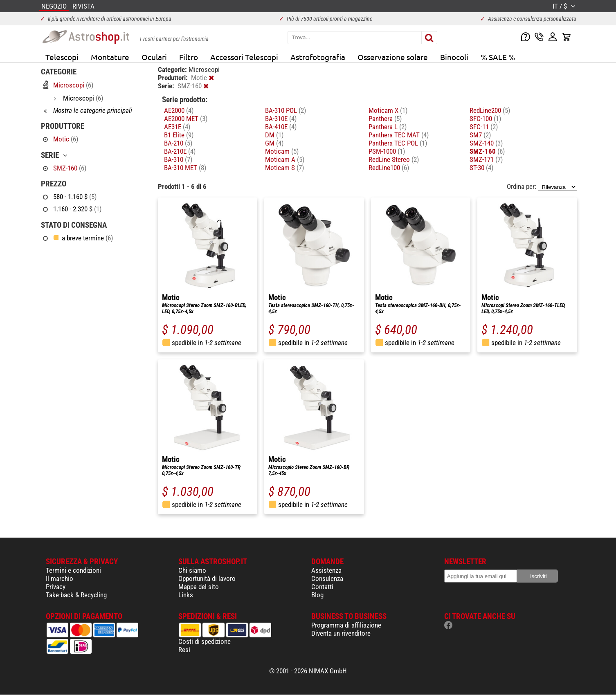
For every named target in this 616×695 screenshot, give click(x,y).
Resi (184, 650)
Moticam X (388, 110)
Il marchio (60, 578)
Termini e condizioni (73, 570)
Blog (317, 595)
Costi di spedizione (205, 641)
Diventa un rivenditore (341, 633)
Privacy (56, 587)
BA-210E (180, 151)
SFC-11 (484, 127)
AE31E (177, 127)
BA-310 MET (185, 168)
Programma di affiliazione (346, 625)
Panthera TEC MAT (399, 135)
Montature (110, 57)
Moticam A (285, 159)
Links (186, 595)
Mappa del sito (199, 587)
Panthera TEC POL (398, 143)
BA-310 (178, 159)
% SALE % (498, 57)
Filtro (189, 57)
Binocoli (454, 57)
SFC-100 (485, 119)
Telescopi (62, 57)
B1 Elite (179, 135)
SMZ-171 (486, 159)
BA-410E (281, 127)
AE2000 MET (186, 119)
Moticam (282, 151)
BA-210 (178, 143)
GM (274, 143)
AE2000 (179, 110)
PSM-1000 (387, 151)
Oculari (154, 57)
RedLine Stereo (394, 159)
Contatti (322, 587)
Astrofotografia (318, 57)
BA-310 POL (286, 110)
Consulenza (327, 578)
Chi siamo (192, 570)
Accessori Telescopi (244, 57)
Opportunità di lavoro (207, 578)
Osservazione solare (393, 57)
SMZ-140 (486, 143)
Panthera (385, 119)
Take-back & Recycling (76, 595)
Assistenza (326, 570)
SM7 (480, 135)
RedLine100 (389, 168)
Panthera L (388, 127)
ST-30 (481, 168)
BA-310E (281, 119)
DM (274, 135)
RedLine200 (490, 110)
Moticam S (284, 168)
